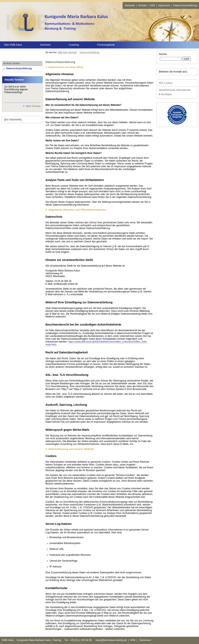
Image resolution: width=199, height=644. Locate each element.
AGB (152, 5)
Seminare (45, 45)
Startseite (130, 5)
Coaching (74, 45)
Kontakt (142, 5)
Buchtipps (167, 94)
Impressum (164, 5)
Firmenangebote (106, 45)
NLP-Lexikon (166, 83)
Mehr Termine (33, 106)
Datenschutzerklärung (185, 5)
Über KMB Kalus (13, 45)
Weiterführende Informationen (175, 90)
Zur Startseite (13, 120)
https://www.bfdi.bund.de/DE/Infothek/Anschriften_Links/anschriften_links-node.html (96, 343)
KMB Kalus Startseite (67, 52)
